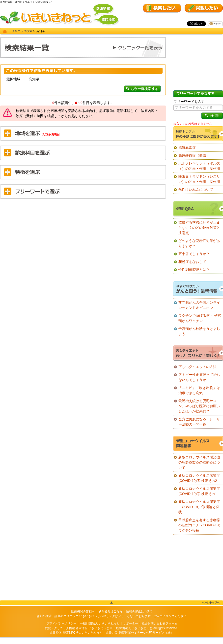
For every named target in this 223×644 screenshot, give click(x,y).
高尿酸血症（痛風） (194, 155)
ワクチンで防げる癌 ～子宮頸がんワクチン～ (200, 318)
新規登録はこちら (111, 611)
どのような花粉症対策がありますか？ (199, 243)
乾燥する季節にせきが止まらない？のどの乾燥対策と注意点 (199, 228)
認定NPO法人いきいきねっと (83, 633)
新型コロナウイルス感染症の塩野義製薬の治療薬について (199, 462)
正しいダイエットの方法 (197, 367)
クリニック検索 (22, 31)
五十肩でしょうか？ (194, 254)
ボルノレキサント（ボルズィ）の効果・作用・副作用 (199, 166)
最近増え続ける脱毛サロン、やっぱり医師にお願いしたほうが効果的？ (199, 406)
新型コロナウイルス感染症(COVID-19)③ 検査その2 (199, 478)
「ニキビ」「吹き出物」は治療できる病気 (199, 390)
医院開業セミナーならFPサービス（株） (146, 633)
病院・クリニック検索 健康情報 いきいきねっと (77, 628)
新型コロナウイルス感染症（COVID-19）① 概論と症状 (199, 507)
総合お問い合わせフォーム (160, 623)
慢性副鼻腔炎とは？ (194, 270)
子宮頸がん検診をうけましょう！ (199, 331)
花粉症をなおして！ (194, 262)
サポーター (131, 623)
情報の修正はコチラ (139, 611)
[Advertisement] (83, 238)
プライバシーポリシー (61, 623)
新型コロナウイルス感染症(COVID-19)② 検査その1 (199, 491)
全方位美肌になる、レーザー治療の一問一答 (199, 422)
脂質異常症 (187, 148)
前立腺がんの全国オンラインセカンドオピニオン (199, 305)
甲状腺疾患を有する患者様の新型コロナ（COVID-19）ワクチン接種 (200, 525)
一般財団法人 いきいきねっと (100, 623)
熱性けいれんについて (196, 190)
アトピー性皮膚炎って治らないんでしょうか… (199, 377)
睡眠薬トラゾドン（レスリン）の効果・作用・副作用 (199, 179)
